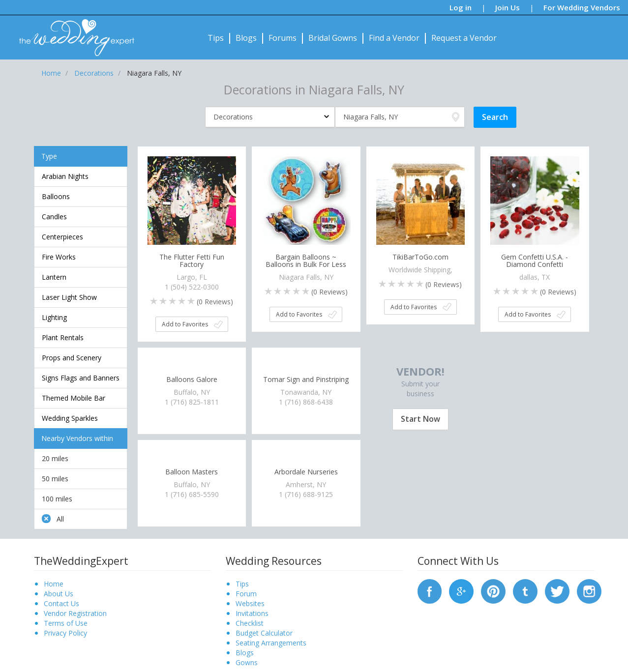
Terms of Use (66, 623)
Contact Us (61, 603)
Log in (461, 7)
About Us (59, 594)
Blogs (246, 38)
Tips (216, 38)
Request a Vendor (464, 38)
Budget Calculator (264, 633)
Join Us (508, 7)
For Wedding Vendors (582, 7)
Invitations (252, 613)
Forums (283, 38)
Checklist (250, 623)
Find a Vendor (394, 38)
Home (54, 584)
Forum (246, 594)
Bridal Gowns (333, 38)
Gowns (247, 662)
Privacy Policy (65, 633)
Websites (250, 603)
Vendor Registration (75, 613)
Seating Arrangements (271, 643)
